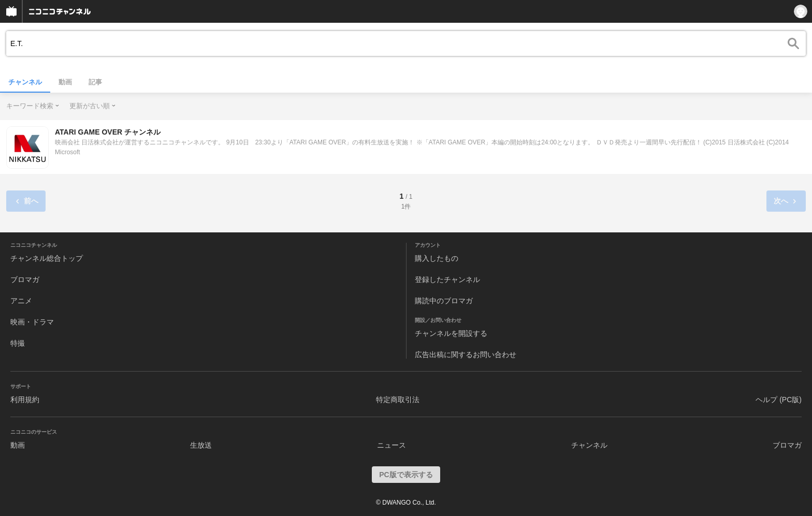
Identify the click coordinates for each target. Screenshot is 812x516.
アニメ (21, 301)
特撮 (18, 343)
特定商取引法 (398, 400)
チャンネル (25, 82)
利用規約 (25, 400)
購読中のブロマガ (444, 301)
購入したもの (437, 258)
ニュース (392, 445)
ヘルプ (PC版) (779, 400)
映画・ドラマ (32, 322)
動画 (65, 82)
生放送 (201, 445)
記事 (95, 82)
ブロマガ (25, 279)
